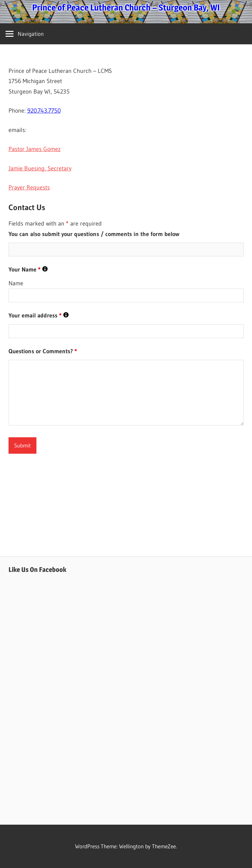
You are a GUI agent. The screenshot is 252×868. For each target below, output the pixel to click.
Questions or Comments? (43, 351)
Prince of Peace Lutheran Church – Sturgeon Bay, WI (126, 7)
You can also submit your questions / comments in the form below (94, 234)
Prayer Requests (29, 187)
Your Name (28, 270)
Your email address (39, 315)
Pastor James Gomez (35, 149)
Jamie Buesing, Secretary (40, 168)
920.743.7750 (44, 111)
